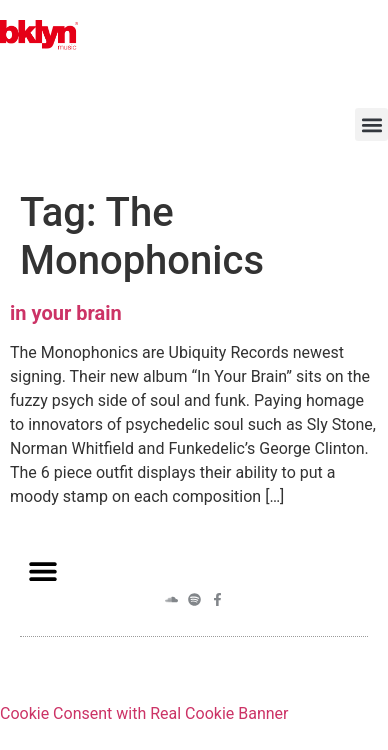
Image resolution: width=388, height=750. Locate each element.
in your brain (66, 313)
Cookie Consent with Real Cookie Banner (144, 713)
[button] (371, 124)
